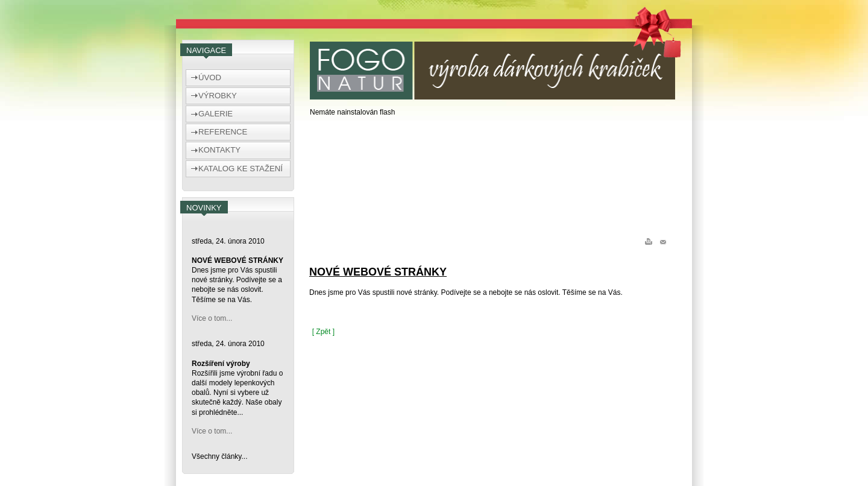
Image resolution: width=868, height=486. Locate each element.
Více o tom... (212, 318)
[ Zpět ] (323, 332)
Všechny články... (219, 456)
